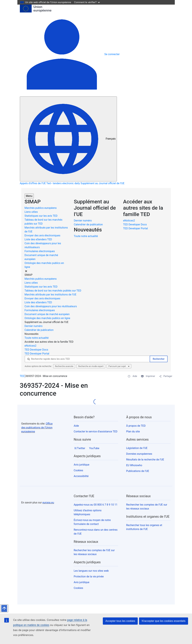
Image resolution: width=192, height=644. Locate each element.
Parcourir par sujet (117, 366)
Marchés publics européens (41, 208)
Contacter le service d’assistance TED (96, 431)
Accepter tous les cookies (120, 621)
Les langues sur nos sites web (91, 571)
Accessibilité (81, 476)
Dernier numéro (83, 221)
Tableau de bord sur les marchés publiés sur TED (53, 291)
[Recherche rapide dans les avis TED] (87, 359)
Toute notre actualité (86, 236)
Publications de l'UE (138, 471)
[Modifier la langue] (68, 139)
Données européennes (139, 454)
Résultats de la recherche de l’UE (145, 460)
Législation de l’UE (137, 448)
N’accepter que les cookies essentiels (164, 621)
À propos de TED (136, 426)
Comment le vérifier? (87, 2)
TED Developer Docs (135, 224)
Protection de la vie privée (89, 576)
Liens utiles (31, 212)
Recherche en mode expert (91, 366)
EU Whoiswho (134, 465)
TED (22, 376)
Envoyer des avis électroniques (42, 235)
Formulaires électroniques (40, 251)
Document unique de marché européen (47, 314)
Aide (76, 426)
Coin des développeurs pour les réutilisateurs (51, 306)
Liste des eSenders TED (38, 239)
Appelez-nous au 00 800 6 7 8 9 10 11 (96, 505)
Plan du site (133, 431)
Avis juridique (81, 465)
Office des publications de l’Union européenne (37, 428)
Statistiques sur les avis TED (41, 216)
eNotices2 (129, 221)
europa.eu (48, 503)
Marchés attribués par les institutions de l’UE (51, 295)
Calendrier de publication (88, 224)
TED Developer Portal (136, 228)
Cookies (78, 470)
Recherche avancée (64, 366)
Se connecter (112, 54)
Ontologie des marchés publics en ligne (47, 318)
